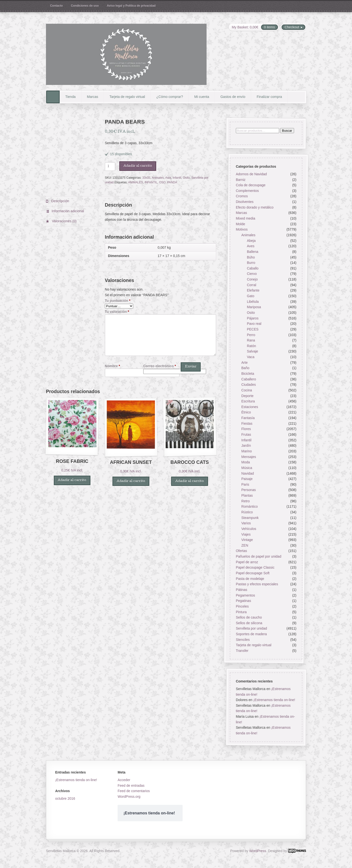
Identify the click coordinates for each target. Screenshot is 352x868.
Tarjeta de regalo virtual (127, 97)
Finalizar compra (269, 97)
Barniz (241, 180)
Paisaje (247, 479)
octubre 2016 (65, 798)
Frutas (246, 434)
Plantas (247, 495)
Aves (251, 246)
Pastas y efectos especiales (257, 584)
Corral (252, 285)
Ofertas (241, 551)
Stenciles (243, 640)
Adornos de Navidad (251, 174)
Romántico (249, 507)
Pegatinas (243, 601)
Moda (246, 462)
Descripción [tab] (60, 201)
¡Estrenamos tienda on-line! (274, 700)
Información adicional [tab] (67, 211)
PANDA (172, 182)
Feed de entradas (131, 786)
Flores (246, 429)
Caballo (253, 268)
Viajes (246, 534)
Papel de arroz (247, 562)
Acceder (124, 780)
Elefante (253, 291)
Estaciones (250, 407)
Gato (251, 296)
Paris (245, 484)
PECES (253, 329)
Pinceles (242, 606)
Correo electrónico (160, 366)
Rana (251, 340)
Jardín (246, 446)
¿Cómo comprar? (170, 97)
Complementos (247, 191)
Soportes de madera (251, 634)
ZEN (245, 545)
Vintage (247, 540)
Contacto (56, 6)
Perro (251, 335)
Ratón (251, 346)
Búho (251, 257)
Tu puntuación (118, 301)
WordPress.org (129, 797)
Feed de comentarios (134, 791)
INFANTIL (151, 182)
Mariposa (254, 307)
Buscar (287, 131)
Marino (247, 451)
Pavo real (254, 324)
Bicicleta (248, 374)
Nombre (112, 366)
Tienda (70, 97)
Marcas (93, 97)
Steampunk (250, 518)
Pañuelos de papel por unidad (258, 557)
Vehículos (249, 529)
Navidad (247, 473)
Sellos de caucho (249, 618)
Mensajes (249, 457)
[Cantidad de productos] (110, 166)
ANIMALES (136, 182)
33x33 (146, 178)
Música (247, 468)
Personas (248, 490)
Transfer (242, 651)
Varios (246, 523)
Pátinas (241, 590)
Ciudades (248, 385)
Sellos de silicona (249, 623)
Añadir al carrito (138, 166)
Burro (251, 263)
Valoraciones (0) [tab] (64, 221)
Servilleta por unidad (251, 629)
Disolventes (244, 202)
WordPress (258, 851)
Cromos (242, 196)
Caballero (249, 379)
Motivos (242, 230)
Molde (240, 224)
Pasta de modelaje (250, 579)
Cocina (247, 390)
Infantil (177, 178)
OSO (162, 182)
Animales (158, 178)
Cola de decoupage (250, 185)
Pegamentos (245, 595)
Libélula (253, 302)
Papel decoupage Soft (253, 573)
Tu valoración (117, 312)
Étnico (246, 412)
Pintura (241, 612)
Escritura (248, 401)
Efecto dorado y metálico (254, 207)
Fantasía (248, 418)
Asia (168, 178)
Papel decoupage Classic (255, 568)
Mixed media (245, 218)
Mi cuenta (202, 97)
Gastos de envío (233, 97)
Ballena (253, 252)
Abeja (251, 241)
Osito (186, 178)
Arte (244, 363)
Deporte (247, 396)
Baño (245, 368)
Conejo (252, 280)
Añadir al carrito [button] (72, 480)
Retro (245, 501)
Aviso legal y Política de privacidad (131, 6)
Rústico (247, 512)
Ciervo (252, 274)
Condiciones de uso (85, 6)
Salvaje (253, 352)
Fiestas (247, 423)
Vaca (251, 357)
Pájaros (253, 318)
